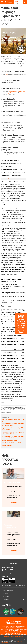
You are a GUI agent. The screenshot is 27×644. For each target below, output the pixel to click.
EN (10, 605)
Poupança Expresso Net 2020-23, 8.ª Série (13, 358)
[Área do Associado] (19, 2)
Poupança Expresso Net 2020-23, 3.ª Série (13, 344)
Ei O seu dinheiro (7, 600)
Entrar (21, 331)
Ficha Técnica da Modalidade (14, 269)
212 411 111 (8, 570)
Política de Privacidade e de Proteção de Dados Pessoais (13, 629)
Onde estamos (22, 585)
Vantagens (5, 593)
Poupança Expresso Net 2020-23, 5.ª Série (13, 350)
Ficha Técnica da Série (7, 271)
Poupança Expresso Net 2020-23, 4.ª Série (13, 347)
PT (7, 605)
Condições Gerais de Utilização (14, 628)
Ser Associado (6, 292)
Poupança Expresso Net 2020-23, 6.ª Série (13, 353)
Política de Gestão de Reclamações (13, 632)
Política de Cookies (13, 631)
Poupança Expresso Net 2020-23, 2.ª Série (13, 341)
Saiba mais (14, 502)
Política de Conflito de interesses (13, 633)
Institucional (6, 597)
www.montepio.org (16, 220)
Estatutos (3, 268)
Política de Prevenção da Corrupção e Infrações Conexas (14, 635)
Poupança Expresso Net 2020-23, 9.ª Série (13, 361)
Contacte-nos (8, 585)
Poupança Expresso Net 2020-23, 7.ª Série (13, 356)
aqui (7, 74)
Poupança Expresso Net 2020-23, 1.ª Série (12, 339)
